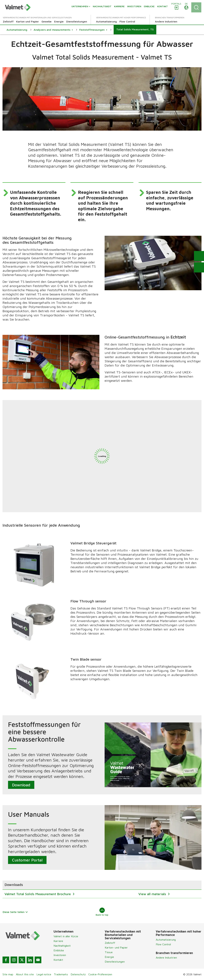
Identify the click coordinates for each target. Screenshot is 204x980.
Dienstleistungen (115, 962)
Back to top (102, 912)
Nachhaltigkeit (62, 946)
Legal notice (44, 974)
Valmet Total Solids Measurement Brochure (38, 894)
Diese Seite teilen (15, 912)
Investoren (60, 955)
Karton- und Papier (116, 947)
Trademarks (61, 974)
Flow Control (163, 944)
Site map (8, 974)
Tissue (109, 952)
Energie (109, 957)
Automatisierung (166, 940)
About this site (25, 974)
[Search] (196, 7)
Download (21, 785)
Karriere (58, 941)
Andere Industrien (166, 958)
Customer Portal (27, 860)
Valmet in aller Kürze (66, 936)
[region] (102, 889)
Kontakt (58, 960)
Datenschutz (78, 974)
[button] (53, 30)
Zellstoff (110, 943)
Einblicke (59, 950)
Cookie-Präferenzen (100, 974)
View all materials (153, 894)
